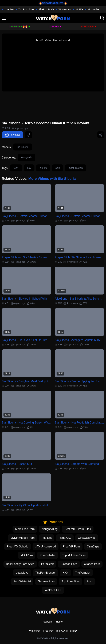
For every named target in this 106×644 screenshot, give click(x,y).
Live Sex (9, 9)
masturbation (76, 168)
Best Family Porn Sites (20, 564)
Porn (89, 581)
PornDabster (48, 555)
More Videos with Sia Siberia (52, 179)
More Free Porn (25, 529)
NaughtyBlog (50, 529)
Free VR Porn (71, 547)
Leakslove (22, 573)
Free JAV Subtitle (17, 547)
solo (58, 168)
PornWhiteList (22, 581)
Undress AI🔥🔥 (19, 27)
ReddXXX (65, 538)
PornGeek (47, 564)
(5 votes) (13, 135)
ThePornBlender (46, 573)
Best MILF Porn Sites (78, 529)
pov (29, 168)
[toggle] (4, 18)
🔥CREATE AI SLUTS (51, 3)
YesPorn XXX (53, 590)
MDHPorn (27, 555)
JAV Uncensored (46, 547)
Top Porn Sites (26, 9)
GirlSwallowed (87, 538)
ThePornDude (46, 9)
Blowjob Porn (69, 564)
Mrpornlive (94, 9)
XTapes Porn (92, 564)
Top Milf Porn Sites (74, 555)
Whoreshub (65, 9)
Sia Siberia (23, 147)
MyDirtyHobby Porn (23, 538)
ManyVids (27, 157)
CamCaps (93, 547)
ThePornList (83, 573)
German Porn (46, 581)
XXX (65, 573)
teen (16, 168)
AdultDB (47, 538)
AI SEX (79, 9)
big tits (43, 168)
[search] (102, 18)
